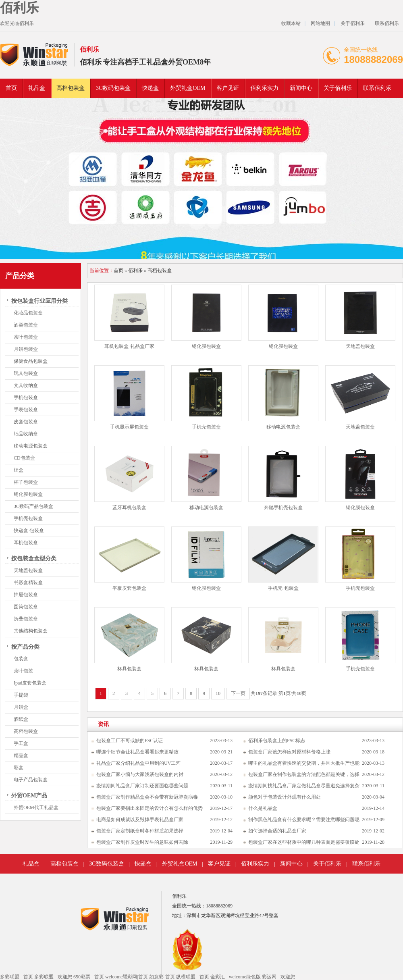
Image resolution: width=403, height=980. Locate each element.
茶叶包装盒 (26, 337)
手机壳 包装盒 (283, 588)
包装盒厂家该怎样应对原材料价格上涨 (289, 752)
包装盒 (21, 659)
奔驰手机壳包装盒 (283, 508)
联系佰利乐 (387, 23)
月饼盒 (21, 707)
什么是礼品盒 (263, 808)
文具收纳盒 (26, 385)
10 (218, 693)
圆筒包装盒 (26, 607)
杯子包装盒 (26, 482)
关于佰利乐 (353, 23)
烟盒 (19, 470)
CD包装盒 (24, 458)
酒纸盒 (21, 719)
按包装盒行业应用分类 (39, 301)
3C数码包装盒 (113, 88)
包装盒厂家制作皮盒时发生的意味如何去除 (142, 842)
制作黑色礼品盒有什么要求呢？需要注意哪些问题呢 (304, 820)
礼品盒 (37, 88)
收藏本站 (291, 23)
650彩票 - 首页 (89, 977)
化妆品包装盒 (28, 313)
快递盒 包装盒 (29, 531)
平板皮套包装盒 (129, 588)
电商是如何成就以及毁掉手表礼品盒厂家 (140, 820)
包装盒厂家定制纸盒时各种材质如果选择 (140, 831)
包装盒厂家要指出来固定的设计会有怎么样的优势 (150, 808)
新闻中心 (301, 88)
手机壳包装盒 (28, 518)
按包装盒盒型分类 (34, 559)
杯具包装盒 (129, 669)
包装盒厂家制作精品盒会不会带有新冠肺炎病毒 (147, 797)
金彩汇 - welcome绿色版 (236, 977)
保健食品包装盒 (31, 361)
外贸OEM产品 (29, 796)
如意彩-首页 (162, 977)
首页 (11, 88)
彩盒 (19, 768)
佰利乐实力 (264, 88)
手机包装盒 (26, 397)
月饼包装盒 (26, 349)
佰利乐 (19, 8)
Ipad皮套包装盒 (30, 683)
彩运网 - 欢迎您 (278, 977)
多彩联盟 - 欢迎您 (53, 977)
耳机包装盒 (26, 543)
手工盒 (21, 743)
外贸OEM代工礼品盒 (36, 807)
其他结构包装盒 (31, 631)
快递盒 (150, 88)
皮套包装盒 (26, 422)
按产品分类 (25, 647)
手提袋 (21, 695)
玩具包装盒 (26, 373)
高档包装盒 (71, 88)
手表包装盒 (26, 410)
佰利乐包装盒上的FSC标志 (277, 741)
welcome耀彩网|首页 (127, 977)
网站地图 (320, 23)
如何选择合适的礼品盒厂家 (277, 831)
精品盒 (21, 755)
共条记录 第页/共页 (278, 693)
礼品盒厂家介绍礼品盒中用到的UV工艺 (138, 763)
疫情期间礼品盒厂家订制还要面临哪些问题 (142, 786)
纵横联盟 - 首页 (193, 977)
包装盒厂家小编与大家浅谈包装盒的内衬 (140, 774)
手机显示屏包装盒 (129, 427)
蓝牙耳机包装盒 (129, 508)
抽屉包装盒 (26, 595)
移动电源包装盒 (31, 446)
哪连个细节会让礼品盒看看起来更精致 (137, 752)
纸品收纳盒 (26, 434)
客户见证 (228, 88)
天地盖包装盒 (28, 570)
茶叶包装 (23, 671)
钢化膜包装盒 (28, 494)
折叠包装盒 (26, 619)
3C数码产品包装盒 (33, 506)
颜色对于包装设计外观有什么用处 (285, 797)
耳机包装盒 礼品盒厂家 (129, 346)
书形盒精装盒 (28, 583)
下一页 (238, 693)
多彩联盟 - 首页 (17, 977)
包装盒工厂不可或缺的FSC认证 (130, 741)
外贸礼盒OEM (188, 88)
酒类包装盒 (26, 325)
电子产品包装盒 (31, 780)
